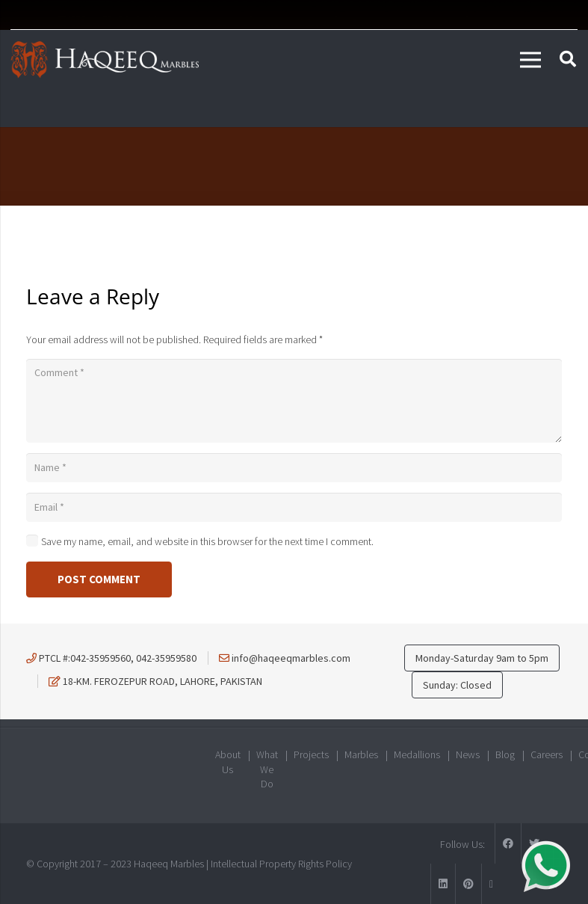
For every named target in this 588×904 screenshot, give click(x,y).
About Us (228, 762)
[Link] (105, 60)
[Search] (568, 59)
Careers (547, 754)
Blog (505, 754)
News (468, 754)
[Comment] (294, 401)
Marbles (361, 754)
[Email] (294, 507)
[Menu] (530, 60)
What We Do (267, 769)
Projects (311, 754)
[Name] (294, 468)
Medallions (417, 754)
